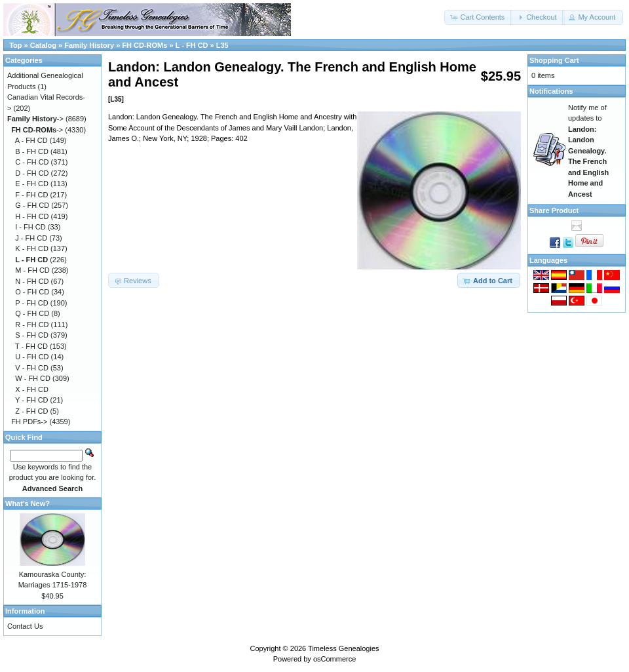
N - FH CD (32, 281)
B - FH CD (32, 151)
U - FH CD (32, 357)
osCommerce (334, 659)
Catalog (43, 45)
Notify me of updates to (588, 151)
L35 (222, 45)
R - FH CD (32, 325)
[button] (478, 17)
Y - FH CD (32, 400)
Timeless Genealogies (343, 648)
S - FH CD (32, 335)
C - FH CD (32, 162)
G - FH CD (32, 205)
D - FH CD (32, 173)
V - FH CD (32, 368)
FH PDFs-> (29, 422)
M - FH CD (32, 270)
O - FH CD (32, 292)
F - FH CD (31, 195)
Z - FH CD (31, 411)
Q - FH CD (32, 313)
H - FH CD (32, 216)
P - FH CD (32, 303)
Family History (89, 45)
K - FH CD (32, 248)
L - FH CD (192, 45)
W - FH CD (33, 378)
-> (35, 119)
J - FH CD (31, 238)
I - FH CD (30, 227)
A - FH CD (31, 140)
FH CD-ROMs (144, 45)
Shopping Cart (554, 60)
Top (15, 45)
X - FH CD (32, 389)
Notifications (551, 91)
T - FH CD (31, 346)
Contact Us (25, 626)
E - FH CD (32, 184)
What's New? (28, 504)
